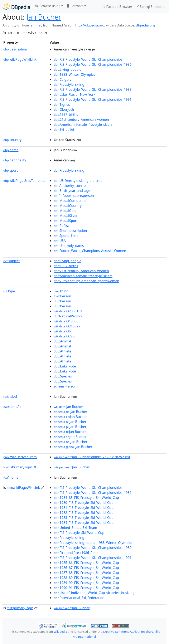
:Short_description (70, 231)
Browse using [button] (48, 6)
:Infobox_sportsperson (74, 196)
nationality (15, 160)
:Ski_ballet (64, 130)
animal (36, 25)
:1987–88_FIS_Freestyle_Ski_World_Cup (86, 573)
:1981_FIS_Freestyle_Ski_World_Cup (84, 508)
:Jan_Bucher (72, 467)
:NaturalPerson (68, 316)
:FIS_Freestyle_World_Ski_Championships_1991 (93, 99)
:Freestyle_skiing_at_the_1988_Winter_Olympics (93, 543)
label (10, 396)
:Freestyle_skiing (69, 84)
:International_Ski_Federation (79, 598)
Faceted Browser (117, 7)
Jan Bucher (44, 17)
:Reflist (61, 226)
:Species (63, 376)
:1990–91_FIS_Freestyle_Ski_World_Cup (86, 588)
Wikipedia (60, 632)
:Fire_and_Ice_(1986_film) (76, 553)
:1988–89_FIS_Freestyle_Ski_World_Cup (86, 578)
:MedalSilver (66, 216)
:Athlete (63, 351)
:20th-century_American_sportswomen (86, 281)
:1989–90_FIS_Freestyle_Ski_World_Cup (86, 583)
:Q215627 (67, 326)
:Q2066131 (68, 311)
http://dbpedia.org (90, 25)
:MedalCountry (68, 206)
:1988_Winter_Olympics (74, 74)
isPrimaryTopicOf (20, 467)
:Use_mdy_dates (69, 246)
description (15, 49)
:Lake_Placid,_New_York (75, 94)
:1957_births (66, 114)
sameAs (12, 407)
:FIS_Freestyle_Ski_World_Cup (79, 533)
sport (11, 170)
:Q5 (62, 331)
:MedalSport (66, 221)
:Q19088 (66, 321)
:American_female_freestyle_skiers (83, 125)
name (11, 150)
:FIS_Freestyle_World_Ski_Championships (88, 59)
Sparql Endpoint (150, 7)
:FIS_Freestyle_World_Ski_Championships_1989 (93, 89)
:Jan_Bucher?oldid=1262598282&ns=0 (92, 457)
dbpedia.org (145, 25)
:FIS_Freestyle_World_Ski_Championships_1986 (93, 64)
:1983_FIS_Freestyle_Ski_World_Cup (84, 518)
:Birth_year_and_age (72, 191)
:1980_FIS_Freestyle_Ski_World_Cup (84, 503)
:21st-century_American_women (81, 119)
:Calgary (63, 79)
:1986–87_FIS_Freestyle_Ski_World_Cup (86, 568)
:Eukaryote (65, 366)
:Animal (62, 341)
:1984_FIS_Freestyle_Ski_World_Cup (84, 523)
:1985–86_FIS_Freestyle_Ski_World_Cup (86, 563)
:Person (62, 296)
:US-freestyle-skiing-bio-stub (78, 181)
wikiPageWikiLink (20, 59)
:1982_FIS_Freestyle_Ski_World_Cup (84, 513)
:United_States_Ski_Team (75, 528)
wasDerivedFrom (20, 457)
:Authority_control (70, 186)
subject (11, 261)
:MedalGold (65, 211)
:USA (60, 241)
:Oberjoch (64, 109)
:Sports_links (66, 236)
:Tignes (62, 104)
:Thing (61, 291)
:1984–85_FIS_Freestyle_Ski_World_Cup (86, 498)
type (9, 291)
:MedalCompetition (71, 201)
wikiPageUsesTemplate (24, 181)
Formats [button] (75, 6)
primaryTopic (20, 608)
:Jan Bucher (68, 407)
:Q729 (64, 336)
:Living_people (67, 69)
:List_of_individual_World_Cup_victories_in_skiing (94, 593)
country (12, 140)
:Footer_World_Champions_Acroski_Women (90, 251)
